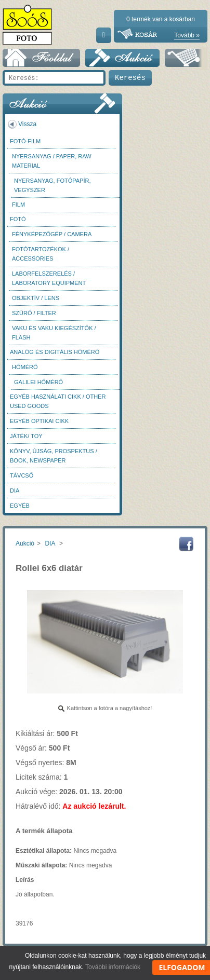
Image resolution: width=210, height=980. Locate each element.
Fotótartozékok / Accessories (41, 254)
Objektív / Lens (36, 298)
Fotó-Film (25, 141)
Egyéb (20, 506)
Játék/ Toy (26, 436)
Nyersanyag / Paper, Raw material (52, 161)
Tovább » (187, 35)
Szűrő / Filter (34, 313)
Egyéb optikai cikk (39, 421)
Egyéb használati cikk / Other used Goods (58, 401)
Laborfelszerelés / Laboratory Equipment (49, 278)
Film (18, 205)
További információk (113, 967)
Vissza (27, 124)
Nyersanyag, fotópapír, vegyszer (52, 185)
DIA (15, 491)
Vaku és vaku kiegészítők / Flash (54, 333)
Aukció (25, 543)
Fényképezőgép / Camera (52, 234)
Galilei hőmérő (38, 382)
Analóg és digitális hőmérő (55, 352)
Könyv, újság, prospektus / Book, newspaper (54, 456)
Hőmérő (25, 367)
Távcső (22, 475)
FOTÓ (18, 219)
